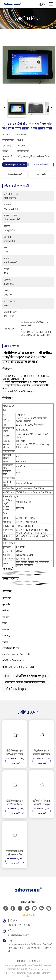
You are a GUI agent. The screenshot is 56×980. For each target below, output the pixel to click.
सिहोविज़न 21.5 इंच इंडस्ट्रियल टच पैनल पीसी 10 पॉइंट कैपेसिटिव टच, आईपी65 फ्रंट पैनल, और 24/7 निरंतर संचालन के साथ (15, 853)
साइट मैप (36, 961)
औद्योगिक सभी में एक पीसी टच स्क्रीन (25, 682)
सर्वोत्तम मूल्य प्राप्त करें (15, 165)
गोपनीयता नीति (23, 961)
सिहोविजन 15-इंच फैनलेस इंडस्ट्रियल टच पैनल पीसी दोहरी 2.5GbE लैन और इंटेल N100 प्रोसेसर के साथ (41, 753)
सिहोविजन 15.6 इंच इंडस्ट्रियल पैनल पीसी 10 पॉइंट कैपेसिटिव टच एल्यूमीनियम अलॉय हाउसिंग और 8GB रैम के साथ (15, 803)
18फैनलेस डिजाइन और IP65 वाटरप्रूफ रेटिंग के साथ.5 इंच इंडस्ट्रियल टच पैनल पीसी (41, 803)
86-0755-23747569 (19, 925)
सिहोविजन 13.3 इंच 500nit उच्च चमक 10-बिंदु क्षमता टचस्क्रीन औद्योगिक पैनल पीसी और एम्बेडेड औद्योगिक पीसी (15, 753)
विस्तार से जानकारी (15, 174)
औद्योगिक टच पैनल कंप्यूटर (31, 676)
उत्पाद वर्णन (41, 174)
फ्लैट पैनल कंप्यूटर (15, 689)
